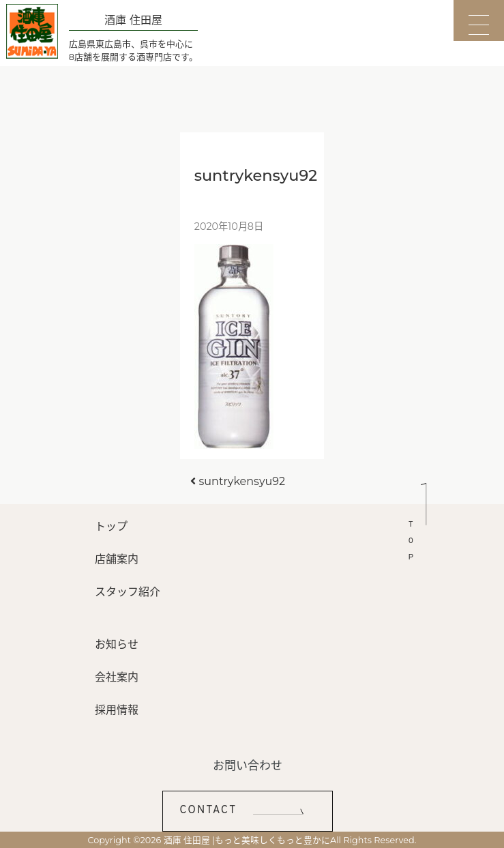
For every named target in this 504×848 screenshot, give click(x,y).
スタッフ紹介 (128, 592)
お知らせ (117, 644)
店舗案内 (117, 559)
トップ (111, 526)
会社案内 (117, 677)
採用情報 (117, 710)
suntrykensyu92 (238, 481)
